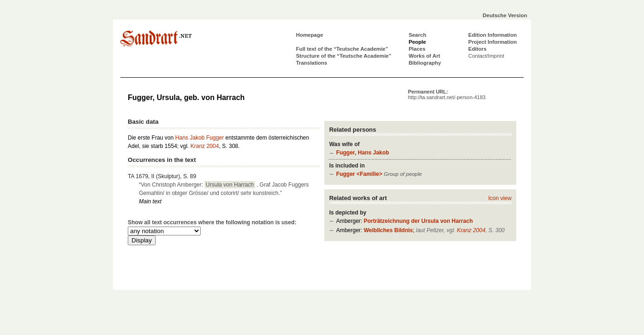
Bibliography (425, 63)
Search (417, 35)
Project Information (493, 42)
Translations (312, 63)
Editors (477, 49)
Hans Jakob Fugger (200, 138)
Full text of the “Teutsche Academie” (342, 49)
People (417, 42)
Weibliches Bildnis (388, 230)
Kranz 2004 (471, 230)
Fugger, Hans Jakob (362, 153)
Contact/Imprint (486, 56)
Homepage (309, 35)
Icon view (500, 198)
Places (417, 49)
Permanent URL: (447, 94)
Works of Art (424, 56)
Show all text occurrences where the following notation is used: (212, 222)
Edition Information (493, 35)
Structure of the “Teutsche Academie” (344, 56)
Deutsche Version (505, 15)
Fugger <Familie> (359, 174)
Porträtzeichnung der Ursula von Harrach (418, 221)
